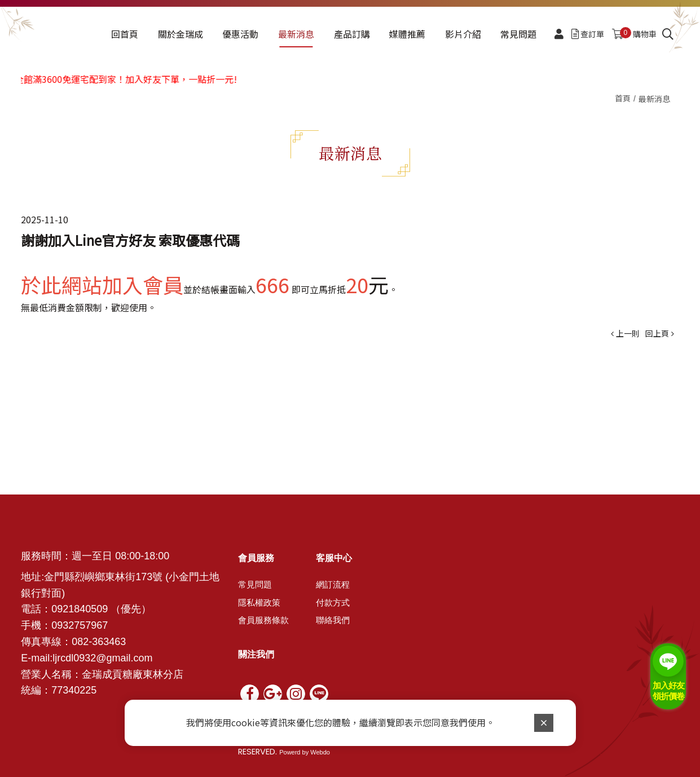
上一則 (628, 333)
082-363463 (99, 642)
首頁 (623, 98)
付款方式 (333, 603)
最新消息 (654, 99)
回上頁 (657, 333)
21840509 (85, 609)
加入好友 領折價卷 (668, 691)
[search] (668, 34)
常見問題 (255, 585)
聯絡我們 (333, 620)
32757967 (85, 625)
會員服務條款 (263, 620)
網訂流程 (333, 585)
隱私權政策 (259, 603)
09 (57, 625)
